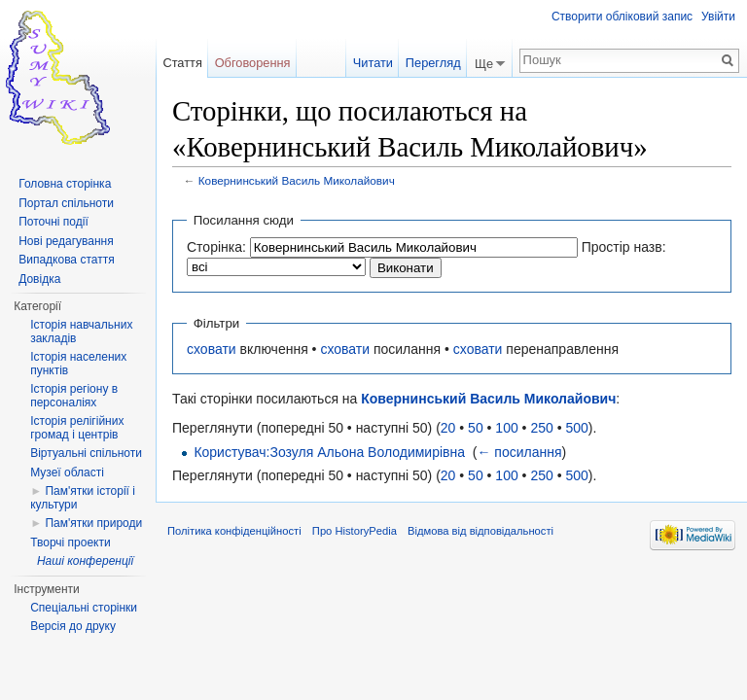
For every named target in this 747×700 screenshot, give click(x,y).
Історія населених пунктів (78, 364)
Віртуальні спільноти (86, 453)
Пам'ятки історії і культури (83, 498)
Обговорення (253, 63)
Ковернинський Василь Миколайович (297, 180)
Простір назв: (624, 247)
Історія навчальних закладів (81, 332)
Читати (373, 63)
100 (506, 428)
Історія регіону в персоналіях (74, 396)
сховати (212, 349)
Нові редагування (66, 241)
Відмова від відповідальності (480, 531)
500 (576, 428)
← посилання (519, 452)
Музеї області (67, 472)
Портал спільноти (66, 203)
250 (541, 428)
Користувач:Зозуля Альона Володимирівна (329, 452)
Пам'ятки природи (93, 523)
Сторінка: (216, 247)
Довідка (39, 279)
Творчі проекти (70, 542)
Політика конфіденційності (234, 531)
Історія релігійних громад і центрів (77, 428)
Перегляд (433, 63)
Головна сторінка (65, 184)
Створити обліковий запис (622, 17)
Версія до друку (73, 626)
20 (448, 428)
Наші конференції (85, 561)
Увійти (718, 17)
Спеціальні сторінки (84, 608)
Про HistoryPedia (355, 531)
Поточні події (53, 222)
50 (476, 428)
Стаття (182, 63)
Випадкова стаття (66, 260)
